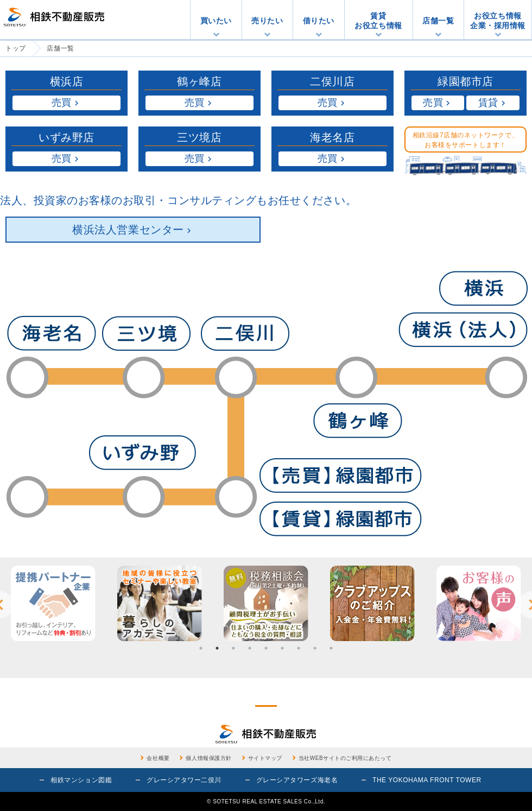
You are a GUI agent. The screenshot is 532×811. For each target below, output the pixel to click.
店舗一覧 (438, 21)
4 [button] (250, 648)
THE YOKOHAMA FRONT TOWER (427, 780)
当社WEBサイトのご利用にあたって (345, 758)
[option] (53, 603)
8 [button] (315, 648)
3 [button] (233, 648)
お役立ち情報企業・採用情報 (498, 21)
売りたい (267, 21)
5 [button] (266, 648)
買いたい (216, 21)
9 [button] (331, 648)
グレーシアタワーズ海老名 (297, 780)
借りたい (319, 21)
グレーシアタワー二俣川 (184, 780)
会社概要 (158, 758)
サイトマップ (265, 758)
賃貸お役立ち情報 (378, 21)
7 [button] (299, 648)
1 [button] (201, 648)
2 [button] (217, 648)
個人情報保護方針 (208, 758)
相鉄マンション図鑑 (81, 780)
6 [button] (282, 648)
